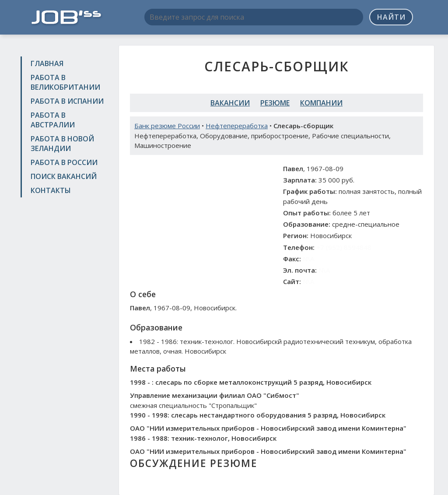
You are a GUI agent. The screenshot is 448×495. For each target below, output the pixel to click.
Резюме (275, 103)
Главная (47, 63)
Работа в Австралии (53, 120)
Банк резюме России (167, 126)
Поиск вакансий (64, 176)
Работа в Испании (67, 101)
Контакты (51, 190)
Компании (321, 103)
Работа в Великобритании (65, 82)
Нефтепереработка (237, 126)
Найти (391, 17)
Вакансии (230, 103)
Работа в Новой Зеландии (62, 144)
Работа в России (64, 162)
